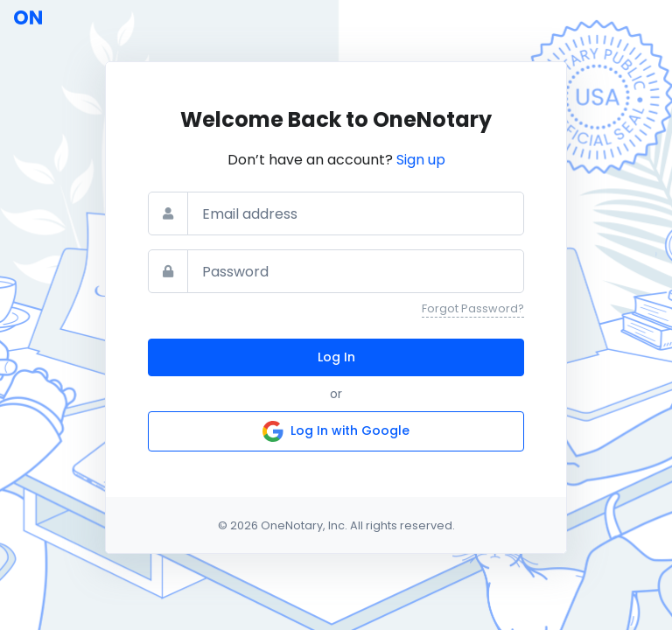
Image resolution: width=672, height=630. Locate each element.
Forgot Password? (473, 308)
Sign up (421, 160)
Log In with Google (336, 431)
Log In (336, 357)
